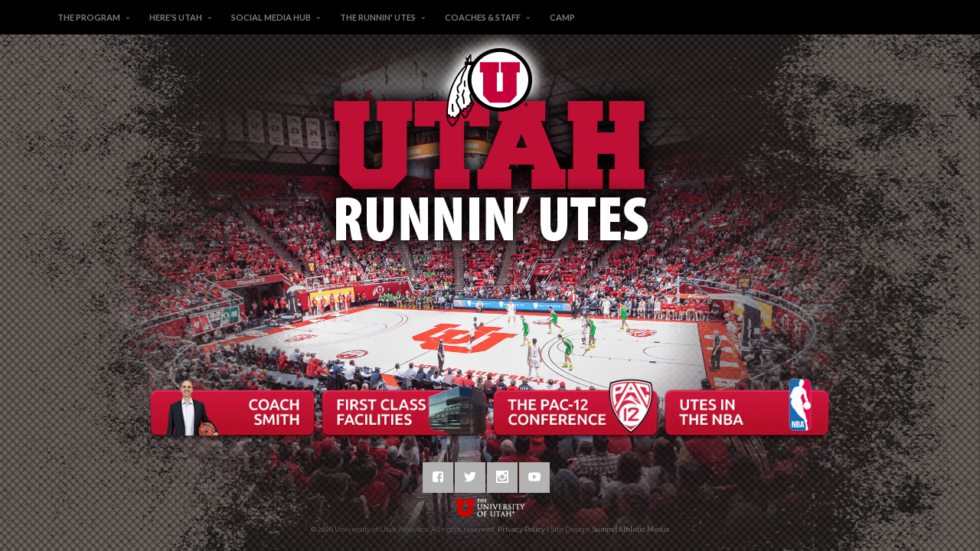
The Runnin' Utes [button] (378, 17)
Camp (562, 17)
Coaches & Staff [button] (483, 17)
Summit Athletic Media (631, 530)
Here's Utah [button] (176, 17)
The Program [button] (89, 17)
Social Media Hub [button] (271, 17)
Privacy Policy (521, 530)
